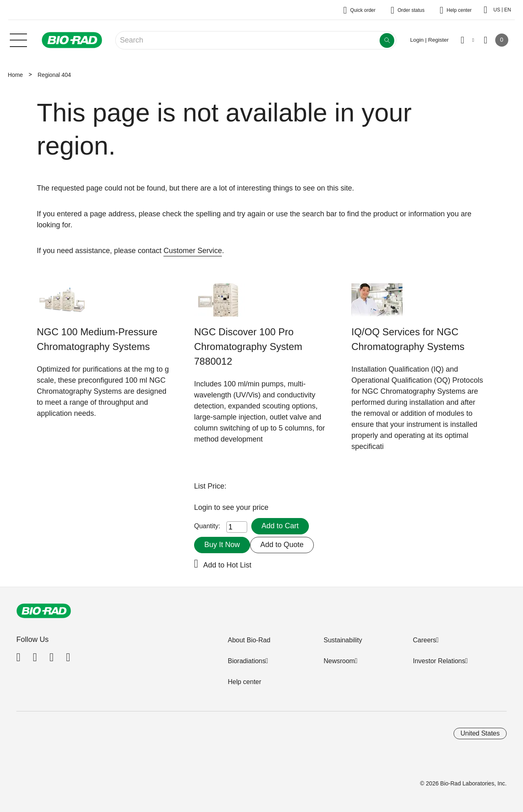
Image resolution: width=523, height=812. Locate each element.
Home (15, 75)
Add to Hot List (227, 565)
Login (204, 507)
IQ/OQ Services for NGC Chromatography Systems (408, 339)
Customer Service (193, 251)
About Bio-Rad (249, 640)
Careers (424, 640)
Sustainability (343, 640)
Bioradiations (247, 661)
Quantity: (207, 526)
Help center (244, 682)
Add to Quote (282, 545)
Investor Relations (439, 661)
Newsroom (339, 661)
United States (480, 733)
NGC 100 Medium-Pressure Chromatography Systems (97, 339)
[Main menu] (18, 39)
